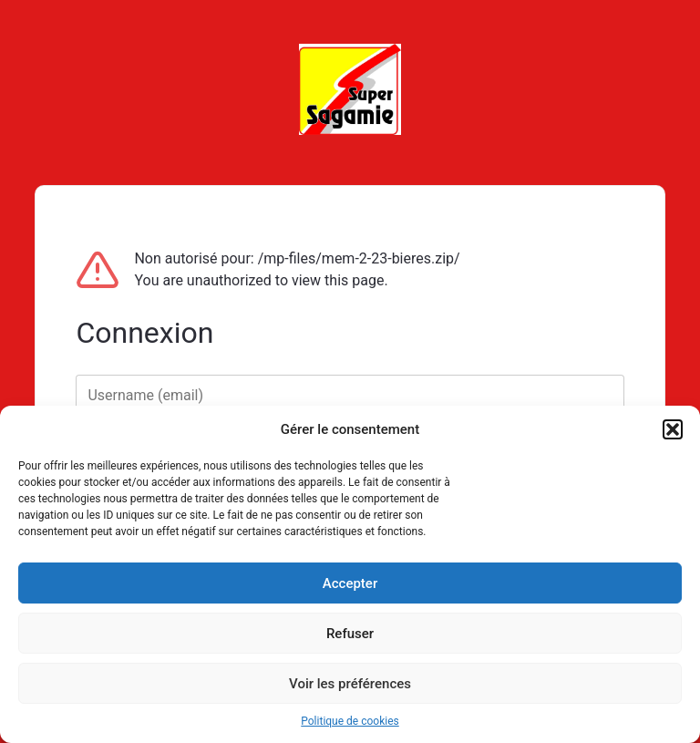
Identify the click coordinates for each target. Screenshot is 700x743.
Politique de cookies (350, 721)
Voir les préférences (350, 684)
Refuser (350, 634)
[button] (673, 429)
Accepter (350, 583)
